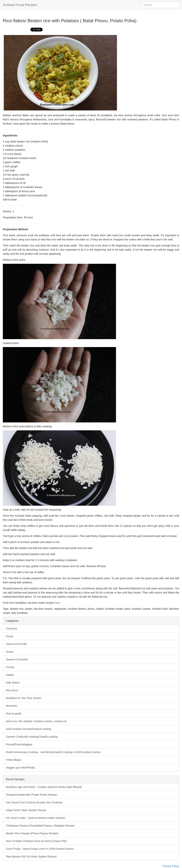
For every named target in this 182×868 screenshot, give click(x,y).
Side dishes (13, 683)
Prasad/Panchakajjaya (19, 744)
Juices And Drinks (16, 644)
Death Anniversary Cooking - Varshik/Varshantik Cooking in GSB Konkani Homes (53, 752)
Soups (10, 652)
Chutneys (11, 629)
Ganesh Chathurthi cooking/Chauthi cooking (32, 737)
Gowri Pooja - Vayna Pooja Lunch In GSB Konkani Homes (40, 849)
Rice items (12, 690)
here (57, 603)
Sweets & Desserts (17, 659)
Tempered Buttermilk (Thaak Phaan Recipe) (31, 795)
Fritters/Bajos (14, 760)
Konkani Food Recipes (20, 5)
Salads (10, 675)
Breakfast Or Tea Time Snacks (24, 698)
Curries (10, 667)
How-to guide (14, 714)
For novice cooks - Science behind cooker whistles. (36, 818)
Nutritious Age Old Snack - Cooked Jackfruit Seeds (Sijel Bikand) (44, 787)
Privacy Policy (171, 866)
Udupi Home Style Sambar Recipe (26, 810)
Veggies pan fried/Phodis (20, 768)
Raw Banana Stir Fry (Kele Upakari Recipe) (31, 857)
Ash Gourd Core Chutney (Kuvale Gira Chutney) (34, 802)
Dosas (10, 636)
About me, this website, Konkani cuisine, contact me (36, 721)
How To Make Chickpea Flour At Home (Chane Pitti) (36, 841)
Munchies (12, 706)
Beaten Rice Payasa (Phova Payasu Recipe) (32, 833)
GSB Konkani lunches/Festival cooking (28, 729)
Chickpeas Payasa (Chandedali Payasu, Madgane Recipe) (40, 826)
